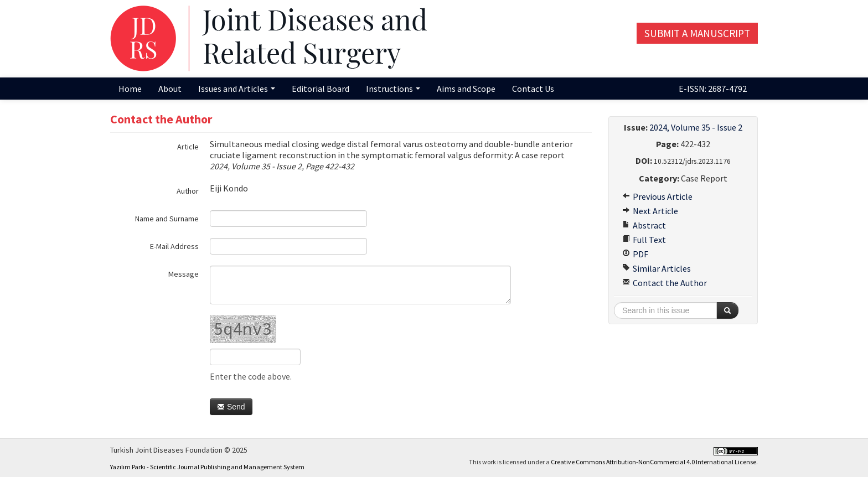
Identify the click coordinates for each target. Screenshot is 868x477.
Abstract (644, 225)
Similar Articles (657, 268)
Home (130, 89)
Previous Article (657, 196)
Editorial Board (321, 89)
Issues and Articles (237, 89)
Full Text (644, 240)
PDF (635, 254)
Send (231, 407)
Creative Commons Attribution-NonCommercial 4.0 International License (653, 462)
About (170, 89)
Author (188, 191)
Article (188, 147)
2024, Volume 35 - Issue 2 (696, 127)
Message (184, 274)
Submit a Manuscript (697, 33)
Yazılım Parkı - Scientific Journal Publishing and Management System (207, 467)
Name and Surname (167, 219)
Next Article (650, 211)
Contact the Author (665, 283)
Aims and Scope (466, 89)
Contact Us (533, 89)
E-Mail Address (174, 246)
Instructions (393, 89)
